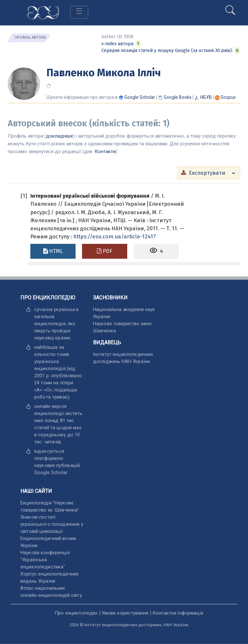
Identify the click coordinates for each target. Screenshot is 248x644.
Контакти (105, 151)
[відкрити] (51, 473)
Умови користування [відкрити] (125, 613)
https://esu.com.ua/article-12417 (115, 236)
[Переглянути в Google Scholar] (140, 97)
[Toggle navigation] (79, 12)
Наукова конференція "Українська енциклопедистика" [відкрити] (45, 560)
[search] (230, 7)
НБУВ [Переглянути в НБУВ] (206, 97)
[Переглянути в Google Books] (178, 97)
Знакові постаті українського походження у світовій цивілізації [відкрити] (52, 524)
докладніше (60, 136)
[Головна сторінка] (43, 12)
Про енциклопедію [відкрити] (76, 613)
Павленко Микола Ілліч (104, 73)
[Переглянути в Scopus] (228, 97)
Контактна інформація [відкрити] (178, 613)
